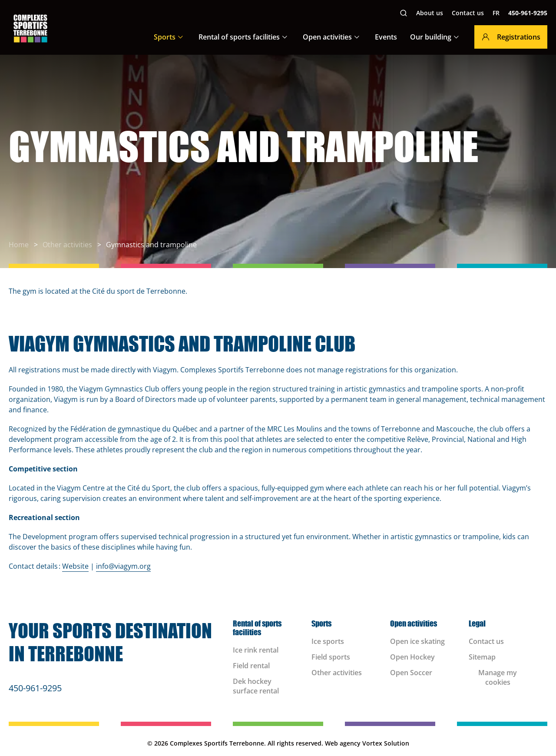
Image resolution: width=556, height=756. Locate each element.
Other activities (337, 673)
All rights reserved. (295, 743)
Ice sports (328, 641)
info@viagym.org (123, 566)
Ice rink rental (256, 650)
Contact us (468, 13)
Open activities (327, 37)
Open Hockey (412, 657)
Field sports (331, 657)
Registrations (511, 37)
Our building (431, 37)
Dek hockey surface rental (256, 686)
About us (430, 13)
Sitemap (482, 657)
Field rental (251, 666)
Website (75, 566)
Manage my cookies (498, 677)
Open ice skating (418, 641)
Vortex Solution (386, 743)
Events (386, 37)
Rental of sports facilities (239, 37)
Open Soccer (411, 673)
